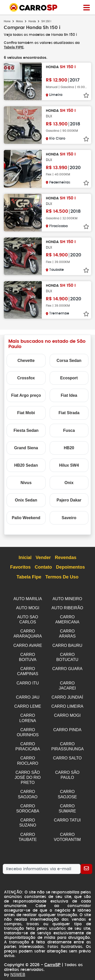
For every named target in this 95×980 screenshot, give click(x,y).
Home (7, 21)
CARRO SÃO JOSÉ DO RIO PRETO (28, 771)
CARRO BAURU (67, 644)
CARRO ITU (28, 680)
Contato (43, 567)
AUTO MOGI (28, 607)
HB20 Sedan (26, 465)
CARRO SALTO (67, 752)
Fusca (69, 430)
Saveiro (69, 518)
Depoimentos (70, 567)
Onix (69, 482)
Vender (43, 558)
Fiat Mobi (26, 413)
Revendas (66, 558)
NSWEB (18, 965)
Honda (32, 21)
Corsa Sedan (69, 360)
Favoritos (20, 567)
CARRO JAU (28, 694)
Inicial (25, 558)
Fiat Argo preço (26, 395)
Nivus (26, 482)
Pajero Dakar (69, 500)
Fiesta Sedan (26, 430)
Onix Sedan (26, 500)
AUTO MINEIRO (67, 599)
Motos (19, 21)
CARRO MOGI (67, 711)
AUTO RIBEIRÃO (67, 607)
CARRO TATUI (67, 812)
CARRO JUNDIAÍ (67, 694)
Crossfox (26, 378)
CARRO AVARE (28, 644)
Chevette (26, 360)
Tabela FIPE (14, 47)
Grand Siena (26, 448)
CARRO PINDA (67, 725)
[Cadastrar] (86, 860)
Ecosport (69, 378)
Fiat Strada (69, 413)
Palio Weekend (26, 518)
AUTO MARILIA (28, 599)
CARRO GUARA (67, 666)
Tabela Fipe (29, 577)
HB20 (69, 448)
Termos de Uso (62, 577)
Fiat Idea (69, 395)
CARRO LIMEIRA (67, 703)
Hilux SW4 (69, 465)
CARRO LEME (28, 703)
